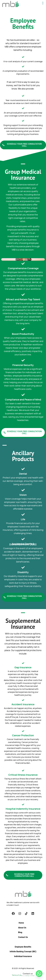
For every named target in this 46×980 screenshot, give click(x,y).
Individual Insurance (23, 956)
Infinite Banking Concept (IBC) (23, 952)
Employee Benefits (23, 947)
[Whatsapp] (39, 974)
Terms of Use (17, 975)
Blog (20, 932)
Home (21, 923)
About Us (22, 928)
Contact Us (23, 937)
